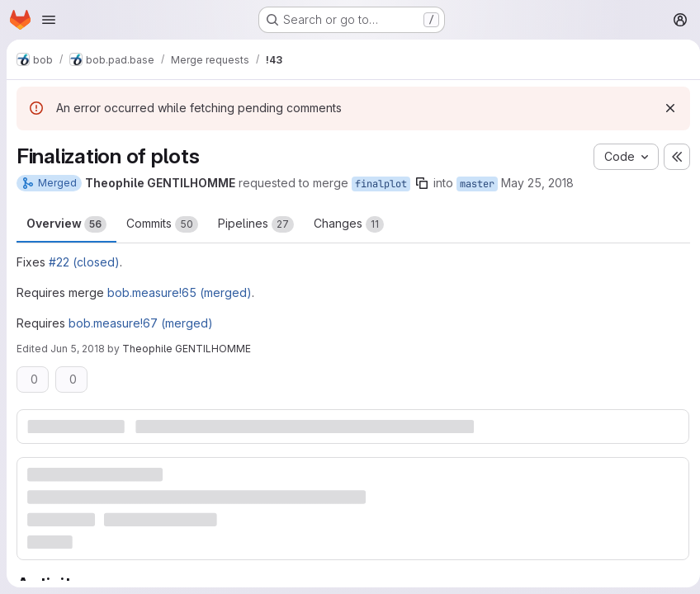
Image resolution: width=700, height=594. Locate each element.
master (477, 184)
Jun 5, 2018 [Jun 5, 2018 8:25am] (78, 349)
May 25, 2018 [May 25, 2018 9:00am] (537, 183)
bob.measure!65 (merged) (180, 292)
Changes (349, 224)
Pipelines (256, 224)
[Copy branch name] (422, 183)
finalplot (381, 184)
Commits (162, 224)
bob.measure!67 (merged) (141, 323)
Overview (66, 224)
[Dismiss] (664, 108)
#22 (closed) (84, 262)
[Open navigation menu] (49, 20)
